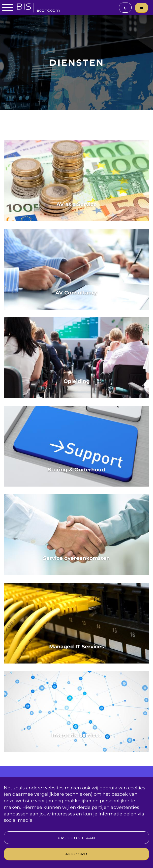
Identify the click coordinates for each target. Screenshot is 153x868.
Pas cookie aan (76, 838)
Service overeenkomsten (76, 558)
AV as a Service (77, 204)
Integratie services (77, 735)
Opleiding (77, 381)
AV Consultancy (77, 293)
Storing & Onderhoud (76, 470)
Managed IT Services (77, 647)
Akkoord (76, 854)
